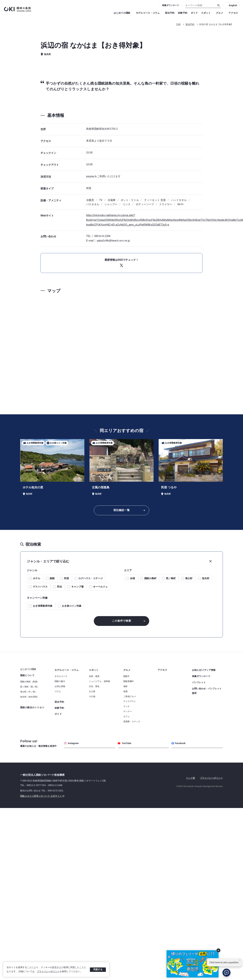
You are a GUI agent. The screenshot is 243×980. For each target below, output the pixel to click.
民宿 (66, 578)
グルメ (221, 13)
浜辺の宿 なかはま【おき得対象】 (216, 24)
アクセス (233, 13)
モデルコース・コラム (149, 13)
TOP (178, 24)
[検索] (219, 5)
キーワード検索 (0, 0)
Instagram (71, 743)
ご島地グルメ (130, 696)
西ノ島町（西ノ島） (30, 687)
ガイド (194, 13)
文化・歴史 (94, 686)
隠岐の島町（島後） (30, 682)
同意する (98, 969)
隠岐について (27, 675)
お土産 (92, 691)
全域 (132, 578)
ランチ (126, 706)
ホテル (37, 578)
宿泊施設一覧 (122, 510)
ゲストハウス (40, 587)
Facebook (179, 743)
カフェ (126, 716)
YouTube (125, 743)
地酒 (125, 691)
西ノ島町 (171, 578)
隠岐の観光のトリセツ (32, 707)
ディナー (128, 711)
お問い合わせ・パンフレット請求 (207, 691)
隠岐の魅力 (60, 681)
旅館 (52, 578)
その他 (92, 696)
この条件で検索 (121, 621)
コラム (58, 691)
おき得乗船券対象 (43, 606)
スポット (207, 13)
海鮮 (125, 686)
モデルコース (61, 676)
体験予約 (183, 13)
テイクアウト (130, 701)
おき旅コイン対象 (72, 606)
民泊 (59, 587)
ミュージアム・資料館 (100, 681)
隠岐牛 (126, 676)
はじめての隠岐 (123, 13)
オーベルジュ (100, 587)
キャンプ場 (77, 587)
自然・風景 (94, 676)
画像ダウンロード (171, 5)
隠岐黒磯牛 (129, 681)
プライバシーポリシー (48, 971)
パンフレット (199, 682)
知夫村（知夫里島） (30, 697)
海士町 (189, 578)
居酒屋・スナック (132, 721)
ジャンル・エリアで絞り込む (48, 561)
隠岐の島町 (150, 578)
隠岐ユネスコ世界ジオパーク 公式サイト (43, 796)
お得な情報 (60, 686)
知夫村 (206, 578)
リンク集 (191, 778)
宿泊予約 (170, 13)
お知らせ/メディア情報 (204, 670)
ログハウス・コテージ (91, 578)
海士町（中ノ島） (29, 692)
